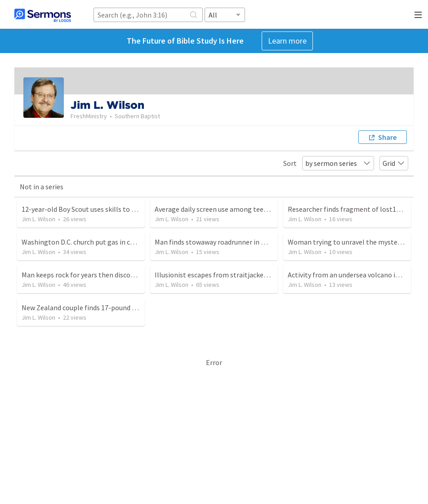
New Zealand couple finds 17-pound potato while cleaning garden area (129, 308)
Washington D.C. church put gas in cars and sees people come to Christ (129, 242)
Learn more (287, 41)
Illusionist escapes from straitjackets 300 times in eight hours (250, 275)
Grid (394, 163)
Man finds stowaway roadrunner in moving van (225, 242)
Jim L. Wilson (38, 219)
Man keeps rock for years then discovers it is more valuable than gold (127, 275)
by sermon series (338, 163)
